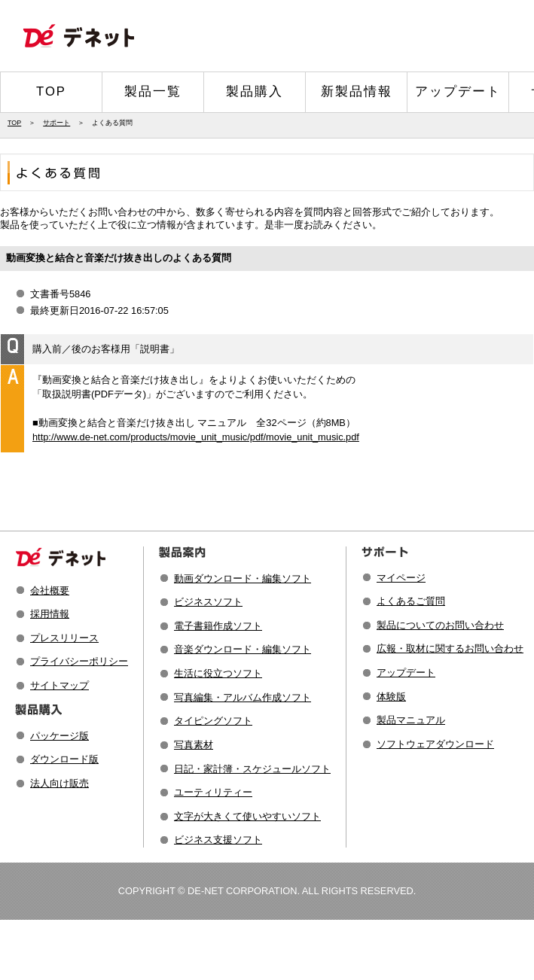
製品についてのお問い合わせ (440, 625)
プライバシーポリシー (79, 661)
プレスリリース (64, 638)
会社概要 (50, 590)
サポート (56, 123)
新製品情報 (357, 91)
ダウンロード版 (64, 759)
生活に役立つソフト (218, 673)
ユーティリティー (213, 792)
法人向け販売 (60, 783)
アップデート (458, 91)
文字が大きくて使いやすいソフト (247, 816)
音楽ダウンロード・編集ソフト (243, 649)
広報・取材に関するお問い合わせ (450, 648)
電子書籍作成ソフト (218, 626)
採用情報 (50, 614)
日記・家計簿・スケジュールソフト (252, 769)
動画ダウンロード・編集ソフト (243, 578)
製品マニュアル (411, 720)
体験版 (391, 697)
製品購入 (255, 91)
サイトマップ (60, 685)
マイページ (401, 578)
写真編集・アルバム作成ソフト (243, 697)
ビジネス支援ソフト (218, 840)
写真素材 (194, 745)
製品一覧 (153, 91)
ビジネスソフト (208, 602)
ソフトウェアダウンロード (435, 744)
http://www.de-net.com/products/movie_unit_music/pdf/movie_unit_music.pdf (196, 437)
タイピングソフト (213, 721)
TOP (51, 91)
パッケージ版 (60, 736)
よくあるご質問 (411, 601)
